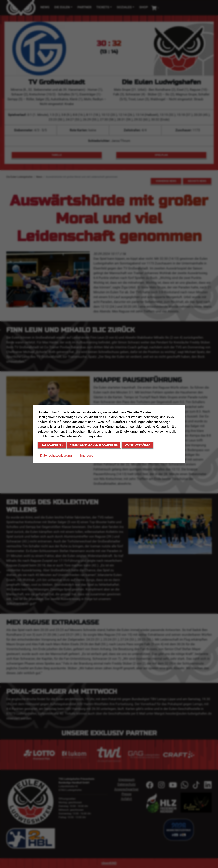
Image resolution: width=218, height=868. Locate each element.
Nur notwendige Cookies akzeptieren (94, 445)
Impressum (88, 456)
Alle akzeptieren (52, 445)
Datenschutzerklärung (56, 456)
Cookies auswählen (137, 445)
